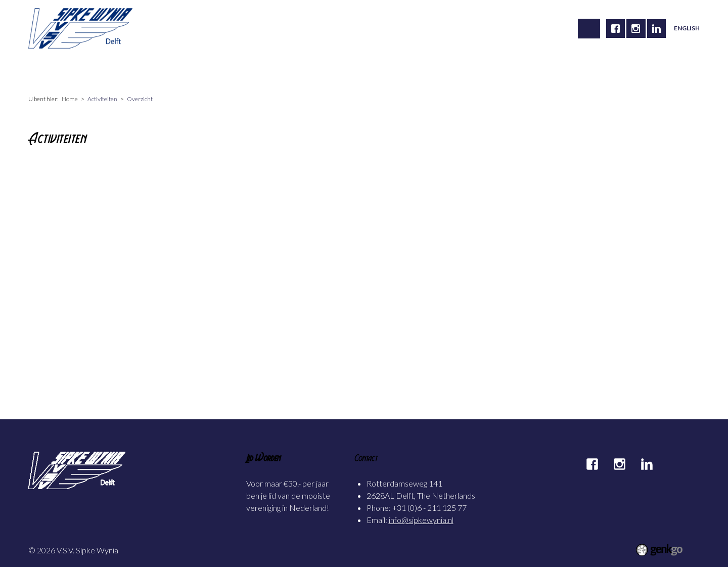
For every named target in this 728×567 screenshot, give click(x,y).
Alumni (245, 71)
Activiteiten (147, 71)
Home (47, 71)
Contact (408, 71)
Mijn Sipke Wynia (347, 71)
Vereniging (92, 71)
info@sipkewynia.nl (421, 520)
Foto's (287, 71)
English (687, 28)
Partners (455, 71)
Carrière (200, 71)
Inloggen (503, 71)
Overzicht (140, 99)
